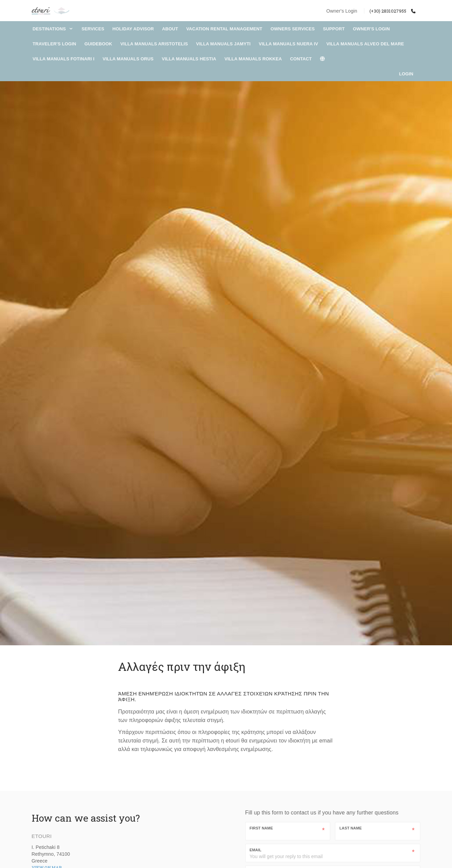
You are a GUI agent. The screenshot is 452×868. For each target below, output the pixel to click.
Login (406, 74)
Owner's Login (342, 11)
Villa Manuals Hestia (189, 59)
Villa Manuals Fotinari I (64, 59)
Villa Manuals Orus (128, 59)
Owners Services (293, 29)
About (170, 29)
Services (93, 29)
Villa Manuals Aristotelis (154, 44)
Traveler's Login (55, 44)
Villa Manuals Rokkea (253, 59)
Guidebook (98, 44)
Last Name (351, 828)
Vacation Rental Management (224, 29)
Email (256, 850)
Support (334, 29)
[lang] (326, 59)
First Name (261, 828)
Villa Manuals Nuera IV (289, 44)
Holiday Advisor (133, 29)
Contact (301, 59)
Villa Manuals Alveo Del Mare (365, 44)
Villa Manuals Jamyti (223, 44)
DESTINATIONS (53, 29)
